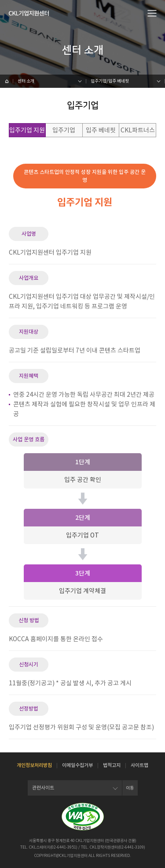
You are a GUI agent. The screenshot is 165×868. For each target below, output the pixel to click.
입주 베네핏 (101, 130)
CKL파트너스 (138, 130)
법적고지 (112, 765)
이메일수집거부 (77, 765)
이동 (130, 788)
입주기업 (64, 130)
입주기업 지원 (27, 130)
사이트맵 (139, 765)
